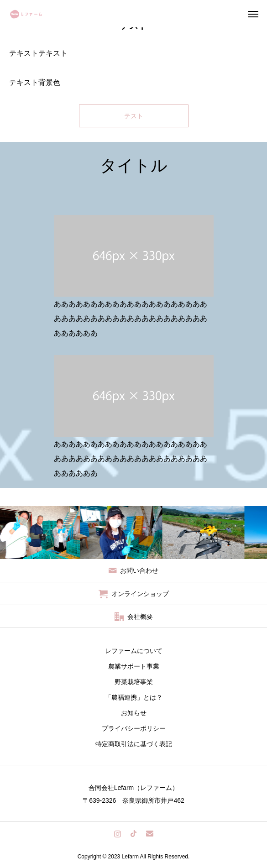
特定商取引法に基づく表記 (134, 744)
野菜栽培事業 (134, 682)
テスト (134, 116)
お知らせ (134, 713)
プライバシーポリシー (134, 728)
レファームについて (134, 651)
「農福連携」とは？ (134, 697)
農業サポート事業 (134, 666)
